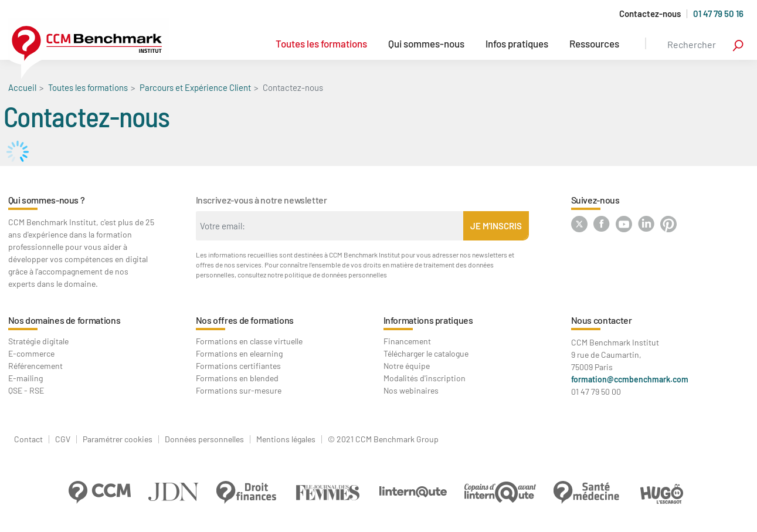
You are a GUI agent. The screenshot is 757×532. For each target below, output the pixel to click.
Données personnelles (204, 439)
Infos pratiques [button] (517, 43)
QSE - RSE (26, 390)
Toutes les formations (321, 43)
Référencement (35, 366)
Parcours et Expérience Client (195, 87)
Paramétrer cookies (118, 439)
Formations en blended (237, 378)
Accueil (22, 87)
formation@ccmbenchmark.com (630, 379)
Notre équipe (407, 366)
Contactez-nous (650, 14)
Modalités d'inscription (425, 378)
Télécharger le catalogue (426, 353)
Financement (407, 341)
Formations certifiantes (238, 366)
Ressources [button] (594, 43)
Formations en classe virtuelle (249, 341)
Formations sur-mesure (239, 390)
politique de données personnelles (336, 275)
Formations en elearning (239, 353)
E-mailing (26, 378)
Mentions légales (286, 439)
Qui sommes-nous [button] (426, 43)
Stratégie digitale (38, 341)
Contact (28, 439)
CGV (63, 439)
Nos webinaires (411, 390)
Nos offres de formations (245, 320)
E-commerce (31, 353)
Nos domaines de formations (65, 320)
